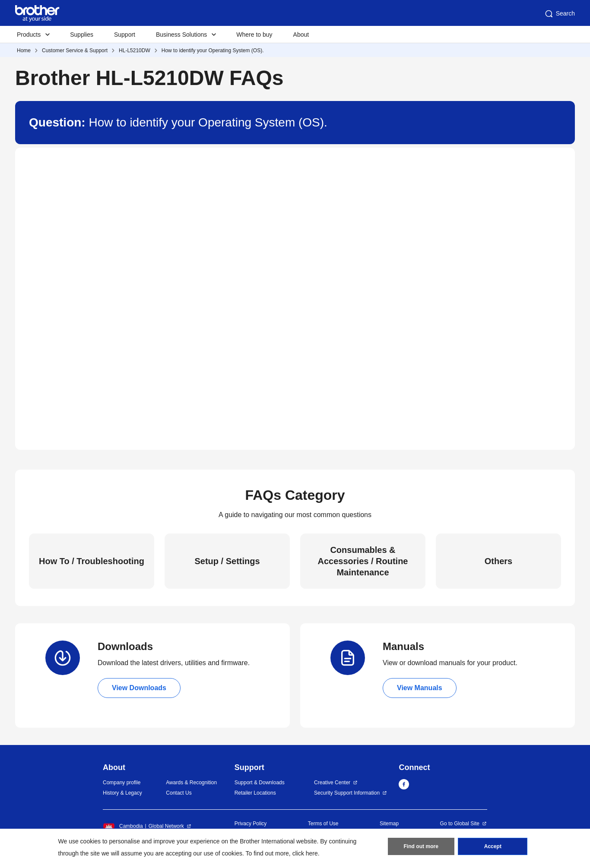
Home (24, 51)
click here (305, 853)
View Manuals (420, 688)
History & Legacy (122, 793)
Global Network (166, 826)
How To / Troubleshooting (92, 561)
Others (498, 561)
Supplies (82, 35)
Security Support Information (347, 793)
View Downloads (139, 688)
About (301, 35)
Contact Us (179, 793)
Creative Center (332, 783)
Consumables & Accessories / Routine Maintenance (363, 561)
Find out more (421, 847)
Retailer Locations (255, 793)
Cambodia (123, 826)
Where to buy (254, 35)
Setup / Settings (227, 561)
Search (559, 14)
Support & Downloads (260, 783)
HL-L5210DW (135, 51)
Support (125, 35)
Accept (493, 847)
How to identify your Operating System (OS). (213, 51)
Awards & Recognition (191, 783)
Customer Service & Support (75, 51)
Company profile (122, 783)
